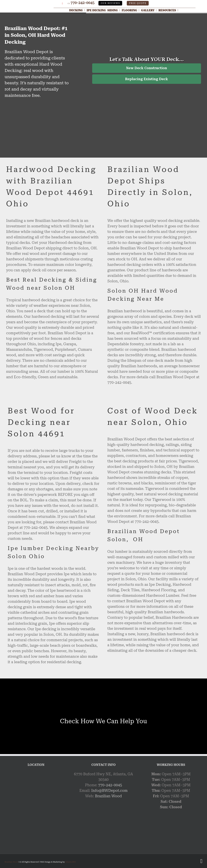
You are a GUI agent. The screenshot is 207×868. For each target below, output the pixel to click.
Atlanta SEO (71, 862)
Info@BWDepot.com (109, 791)
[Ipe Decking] (97, 10)
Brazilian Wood (108, 796)
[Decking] (78, 10)
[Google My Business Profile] (57, 3)
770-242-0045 (83, 3)
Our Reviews (110, 3)
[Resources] (169, 10)
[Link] (31, 3)
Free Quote (138, 3)
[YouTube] (62, 4)
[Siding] (115, 10)
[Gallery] (150, 10)
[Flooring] (131, 10)
